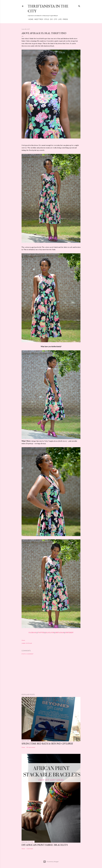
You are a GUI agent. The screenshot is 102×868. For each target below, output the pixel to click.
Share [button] (23, 640)
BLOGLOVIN (50, 633)
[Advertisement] (51, 674)
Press (65, 19)
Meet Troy (38, 19)
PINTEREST (69, 633)
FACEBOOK (33, 633)
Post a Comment (27, 654)
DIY (51, 19)
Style (46, 19)
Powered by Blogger (51, 862)
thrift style (29, 643)
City (55, 19)
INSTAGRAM (60, 633)
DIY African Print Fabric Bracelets (45, 845)
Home (30, 19)
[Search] (79, 6)
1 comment (30, 849)
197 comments (31, 747)
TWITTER (41, 633)
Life (59, 19)
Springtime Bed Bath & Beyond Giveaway (47, 744)
